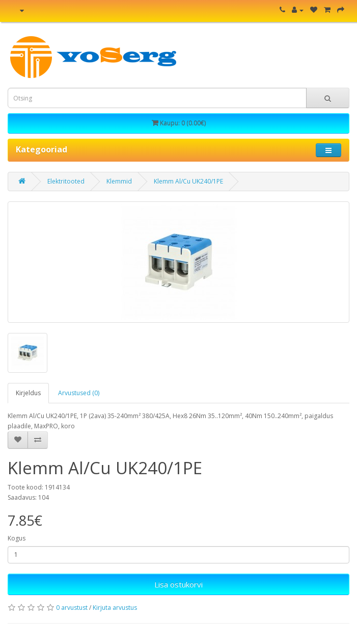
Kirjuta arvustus (115, 608)
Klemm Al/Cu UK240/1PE (188, 181)
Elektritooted (66, 181)
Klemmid (119, 181)
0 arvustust (72, 608)
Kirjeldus (28, 393)
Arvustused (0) (79, 393)
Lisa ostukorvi (178, 584)
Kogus (17, 538)
